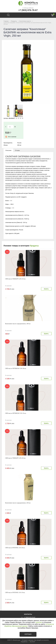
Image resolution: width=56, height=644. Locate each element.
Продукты (34, 246)
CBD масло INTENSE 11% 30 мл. (15, 548)
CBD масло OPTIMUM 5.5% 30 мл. (16, 368)
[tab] (8, 150)
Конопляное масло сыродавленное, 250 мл (18, 503)
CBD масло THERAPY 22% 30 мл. (15, 458)
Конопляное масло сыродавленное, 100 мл (18, 324)
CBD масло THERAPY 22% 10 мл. (15, 279)
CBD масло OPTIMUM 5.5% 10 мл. (16, 413)
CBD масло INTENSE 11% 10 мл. (15, 592)
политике (39, 622)
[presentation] (8, 150)
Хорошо (28, 634)
